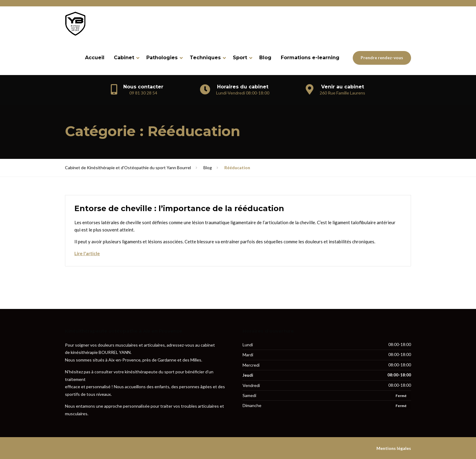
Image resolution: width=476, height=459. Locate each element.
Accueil (95, 58)
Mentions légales (394, 448)
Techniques (205, 58)
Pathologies (162, 58)
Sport (240, 58)
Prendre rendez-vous (382, 58)
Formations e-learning (310, 58)
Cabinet (124, 58)
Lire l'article (87, 253)
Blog (265, 58)
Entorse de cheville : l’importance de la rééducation (179, 208)
